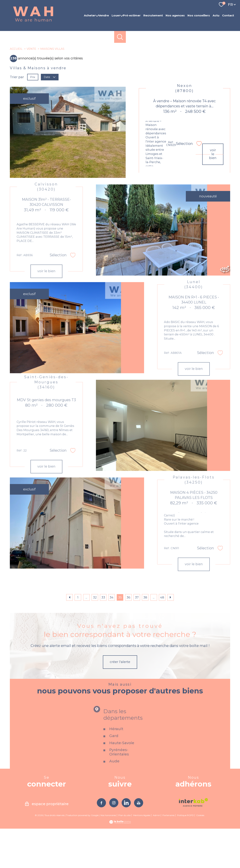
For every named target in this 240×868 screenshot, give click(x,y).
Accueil (16, 88)
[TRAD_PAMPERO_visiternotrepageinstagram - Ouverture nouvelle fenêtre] (114, 842)
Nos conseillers (199, 15)
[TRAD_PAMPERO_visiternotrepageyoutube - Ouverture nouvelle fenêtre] (139, 842)
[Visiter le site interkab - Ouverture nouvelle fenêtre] (193, 842)
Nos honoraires (108, 855)
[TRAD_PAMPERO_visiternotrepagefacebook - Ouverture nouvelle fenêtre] (101, 842)
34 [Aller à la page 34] (112, 637)
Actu (216, 15)
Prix (33, 116)
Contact (228, 15)
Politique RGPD (185, 855)
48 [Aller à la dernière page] (162, 637)
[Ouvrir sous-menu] (97, 15)
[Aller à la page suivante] (171, 637)
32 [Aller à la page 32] (95, 637)
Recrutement (153, 15)
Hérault (116, 791)
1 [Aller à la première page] (78, 637)
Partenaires (169, 855)
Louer (116, 15)
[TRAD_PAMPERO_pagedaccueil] (33, 22)
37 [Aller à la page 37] (137, 637)
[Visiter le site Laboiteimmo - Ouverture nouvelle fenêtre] (120, 862)
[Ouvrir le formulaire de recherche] (120, 37)
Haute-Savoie (122, 805)
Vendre (104, 15)
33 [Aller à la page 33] (103, 637)
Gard (114, 799)
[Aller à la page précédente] (69, 637)
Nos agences (175, 15)
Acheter (90, 15)
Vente (31, 88)
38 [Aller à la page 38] (145, 637)
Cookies (200, 855)
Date (50, 116)
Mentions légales (142, 855)
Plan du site (124, 855)
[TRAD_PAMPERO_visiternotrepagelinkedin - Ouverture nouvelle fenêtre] (126, 842)
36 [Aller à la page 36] (128, 637)
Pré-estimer (132, 15)
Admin (156, 855)
